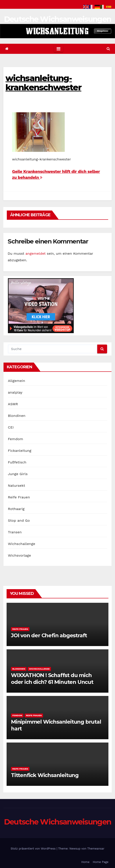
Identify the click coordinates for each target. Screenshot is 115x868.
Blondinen (17, 416)
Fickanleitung (20, 451)
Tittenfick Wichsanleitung (45, 775)
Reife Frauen (19, 497)
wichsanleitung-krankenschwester (43, 83)
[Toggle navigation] (58, 49)
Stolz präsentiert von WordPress (33, 849)
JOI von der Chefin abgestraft (49, 635)
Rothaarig (16, 509)
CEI (11, 427)
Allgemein (17, 381)
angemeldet (36, 253)
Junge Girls (18, 474)
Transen (15, 532)
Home (85, 862)
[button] (108, 49)
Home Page (101, 862)
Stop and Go (19, 520)
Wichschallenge (22, 544)
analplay (15, 392)
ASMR (13, 404)
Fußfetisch (17, 462)
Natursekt (16, 486)
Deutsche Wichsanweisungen (58, 19)
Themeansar (96, 849)
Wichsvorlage (19, 555)
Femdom (15, 439)
